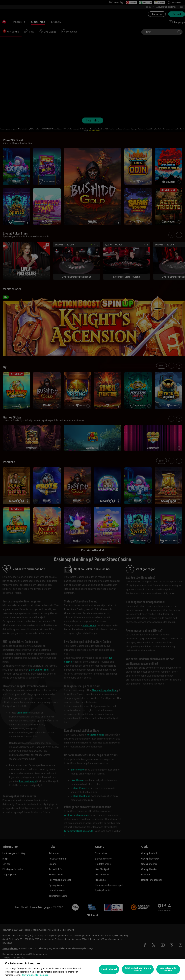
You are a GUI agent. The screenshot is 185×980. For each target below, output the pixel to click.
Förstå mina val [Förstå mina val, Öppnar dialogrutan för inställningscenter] (109, 969)
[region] (92, 969)
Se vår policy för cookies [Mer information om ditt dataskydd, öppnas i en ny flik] (35, 975)
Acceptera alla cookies (168, 969)
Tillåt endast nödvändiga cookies (138, 969)
